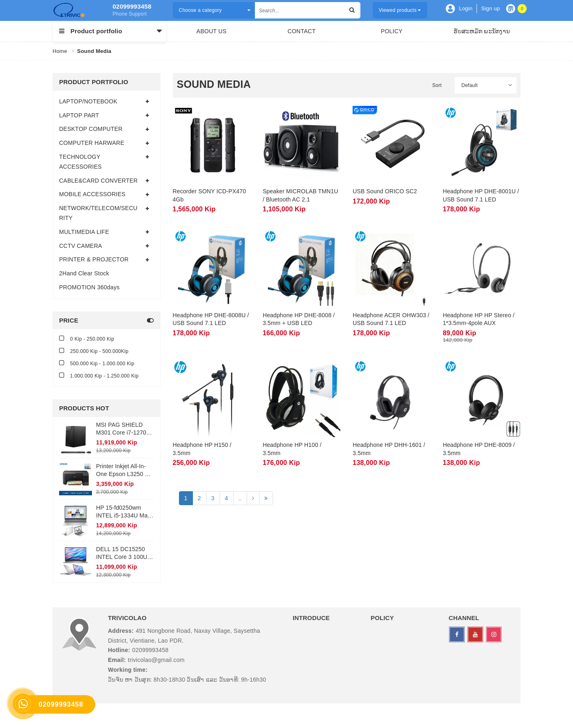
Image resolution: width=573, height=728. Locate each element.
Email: (117, 660)
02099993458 (132, 6)
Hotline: (119, 650)
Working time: (128, 670)
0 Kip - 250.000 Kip (87, 338)
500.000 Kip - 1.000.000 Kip (97, 363)
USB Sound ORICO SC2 (385, 191)
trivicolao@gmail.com (156, 660)
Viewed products (400, 10)
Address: (121, 631)
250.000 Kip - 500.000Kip (94, 351)
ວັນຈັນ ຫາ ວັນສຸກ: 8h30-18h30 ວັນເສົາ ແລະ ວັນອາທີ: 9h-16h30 (187, 680)
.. (240, 498)
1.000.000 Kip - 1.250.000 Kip (99, 375)
